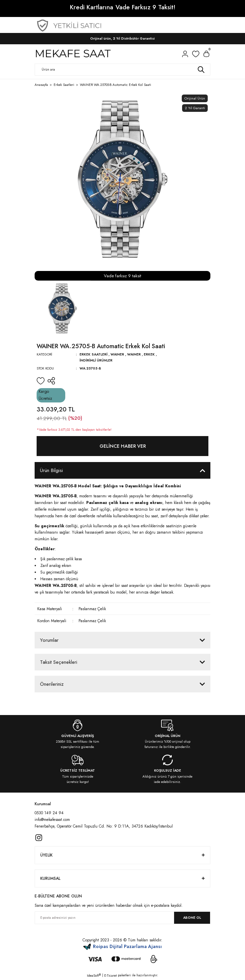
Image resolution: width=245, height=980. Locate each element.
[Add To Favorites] (41, 381)
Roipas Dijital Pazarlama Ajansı (123, 947)
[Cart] (206, 54)
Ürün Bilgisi (51, 470)
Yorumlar (49, 640)
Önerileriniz (52, 684)
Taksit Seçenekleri (59, 662)
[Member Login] (185, 54)
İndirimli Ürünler (96, 360)
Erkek (149, 354)
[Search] (122, 70)
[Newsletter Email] (122, 918)
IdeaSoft (94, 976)
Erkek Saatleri (94, 354)
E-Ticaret (111, 976)
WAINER (117, 354)
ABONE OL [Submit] (192, 918)
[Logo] (73, 54)
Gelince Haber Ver (123, 446)
